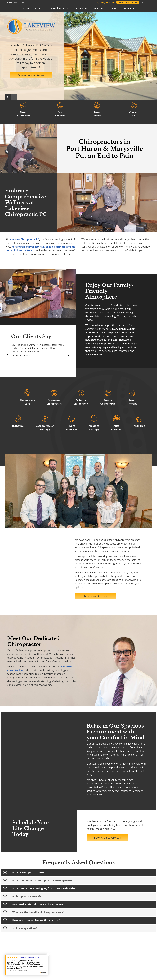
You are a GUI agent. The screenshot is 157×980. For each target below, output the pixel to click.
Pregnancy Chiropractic (54, 402)
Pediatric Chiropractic (81, 402)
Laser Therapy (132, 402)
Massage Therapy (94, 428)
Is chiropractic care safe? (27, 896)
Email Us (25, 2)
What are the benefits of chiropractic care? (38, 912)
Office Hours (12, 2)
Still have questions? (25, 928)
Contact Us (129, 8)
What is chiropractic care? (28, 873)
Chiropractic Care (27, 402)
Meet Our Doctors (23, 113)
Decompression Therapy (45, 428)
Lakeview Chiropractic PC (24, 239)
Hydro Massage (72, 428)
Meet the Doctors (60, 8)
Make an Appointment (31, 75)
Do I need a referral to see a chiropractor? (38, 904)
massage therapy (96, 340)
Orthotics (18, 426)
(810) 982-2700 (107, 3)
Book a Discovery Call (128, 2)
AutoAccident (116, 428)
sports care (126, 336)
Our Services (81, 8)
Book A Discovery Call (108, 838)
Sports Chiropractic (108, 402)
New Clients (100, 8)
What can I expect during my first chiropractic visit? (44, 888)
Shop (114, 8)
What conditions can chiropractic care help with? (42, 880)
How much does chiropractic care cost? (36, 920)
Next (14, 97)
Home (26, 8)
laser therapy (121, 340)
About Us (40, 8)
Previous (8, 97)
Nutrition (139, 426)
